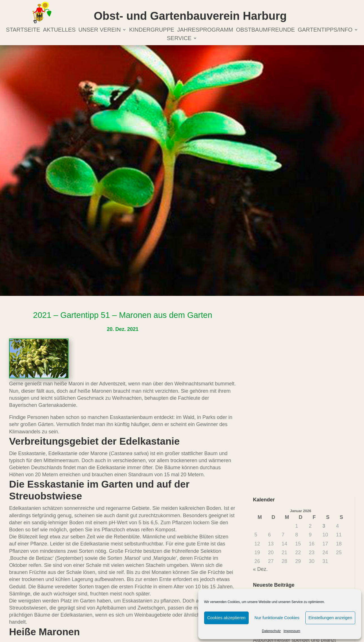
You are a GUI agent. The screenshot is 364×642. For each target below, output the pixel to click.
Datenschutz (271, 631)
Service (179, 39)
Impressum (292, 631)
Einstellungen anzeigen (330, 618)
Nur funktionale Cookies (277, 618)
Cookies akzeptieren (226, 618)
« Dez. (260, 569)
